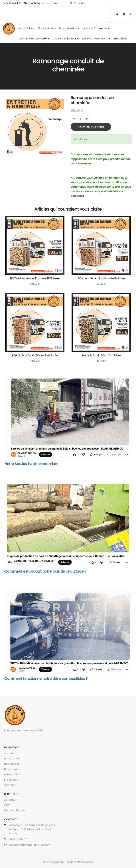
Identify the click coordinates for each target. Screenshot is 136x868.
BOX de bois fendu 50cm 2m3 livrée (35, 355)
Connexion (78, 3)
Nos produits (12, 759)
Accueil (9, 753)
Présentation (12, 774)
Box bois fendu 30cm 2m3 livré (101, 355)
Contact (9, 785)
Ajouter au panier (91, 127)
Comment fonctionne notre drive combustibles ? (46, 679)
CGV (7, 805)
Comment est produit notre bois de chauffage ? (45, 571)
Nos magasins (13, 769)
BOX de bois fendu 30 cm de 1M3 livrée (35, 278)
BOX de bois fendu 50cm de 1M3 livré (101, 278)
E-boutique (11, 780)
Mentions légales (15, 810)
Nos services (12, 764)
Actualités (10, 800)
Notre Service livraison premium (31, 464)
